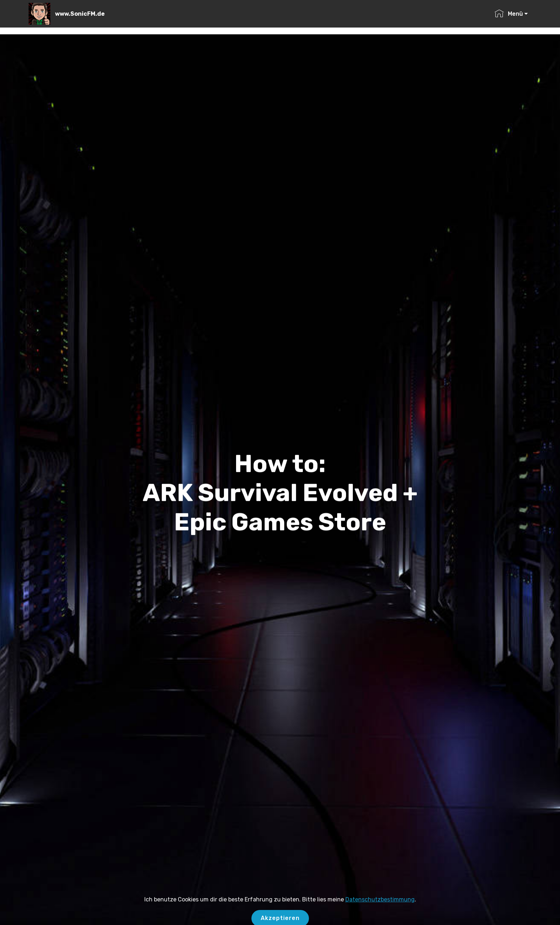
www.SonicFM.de (80, 14)
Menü (509, 14)
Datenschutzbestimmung (380, 905)
